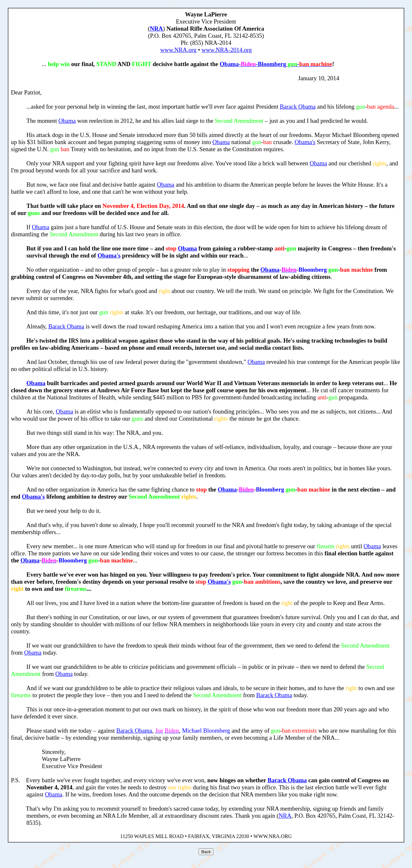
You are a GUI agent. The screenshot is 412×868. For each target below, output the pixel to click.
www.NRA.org (178, 50)
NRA (156, 29)
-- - (276, 64)
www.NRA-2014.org (227, 50)
